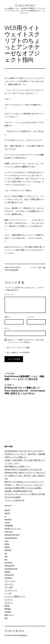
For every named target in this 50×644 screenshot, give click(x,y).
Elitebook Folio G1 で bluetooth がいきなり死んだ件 (23, 469)
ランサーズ (9, 599)
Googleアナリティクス (13, 529)
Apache (7, 513)
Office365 (8, 550)
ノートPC (8, 593)
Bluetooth (8, 519)
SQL (6, 559)
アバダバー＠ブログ (25, 5)
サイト (7, 328)
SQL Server (8, 563)
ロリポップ (9, 603)
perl (6, 553)
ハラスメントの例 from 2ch (14, 500)
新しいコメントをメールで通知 (18, 348)
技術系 (7, 606)
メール (30, 317)
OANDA (7, 547)
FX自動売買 (9, 526)
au (5, 516)
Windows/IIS (9, 575)
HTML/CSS (8, 532)
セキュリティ (9, 584)
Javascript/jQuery (11, 538)
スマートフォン (10, 581)
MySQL (7, 544)
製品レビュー (9, 615)
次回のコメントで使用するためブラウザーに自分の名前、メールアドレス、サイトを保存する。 (26, 341)
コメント (9, 295)
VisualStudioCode (11, 569)
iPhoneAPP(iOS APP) (12, 535)
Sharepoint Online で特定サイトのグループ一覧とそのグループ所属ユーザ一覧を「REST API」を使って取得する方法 (25, 476)
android (7, 510)
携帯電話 (8, 609)
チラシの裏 (9, 587)
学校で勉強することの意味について (17, 466)
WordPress (8, 578)
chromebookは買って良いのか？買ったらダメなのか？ (24, 451)
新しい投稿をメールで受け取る (18, 353)
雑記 (44, 267)
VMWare (8, 572)
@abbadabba (14, 270)
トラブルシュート (11, 590)
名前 (7, 317)
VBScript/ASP (9, 566)
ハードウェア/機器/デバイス (15, 596)
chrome (7, 522)
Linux (6, 541)
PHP (40, 267)
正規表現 (8, 612)
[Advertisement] (34, 431)
